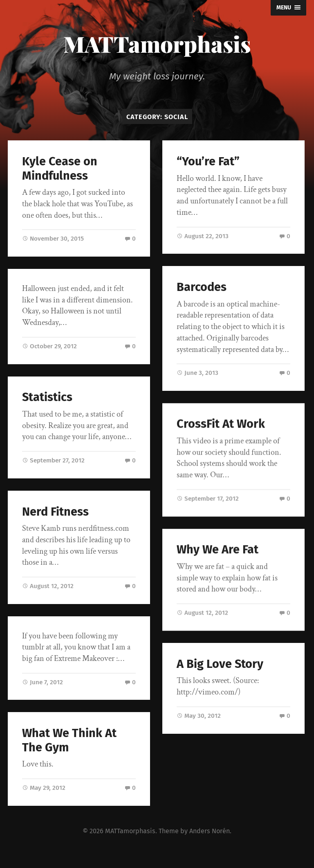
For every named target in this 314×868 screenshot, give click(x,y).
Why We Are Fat (218, 550)
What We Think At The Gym (69, 740)
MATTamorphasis (157, 44)
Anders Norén (210, 831)
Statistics (47, 397)
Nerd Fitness (55, 512)
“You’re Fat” (208, 161)
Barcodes (202, 287)
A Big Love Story (220, 664)
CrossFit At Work (221, 425)
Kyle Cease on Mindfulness (60, 169)
